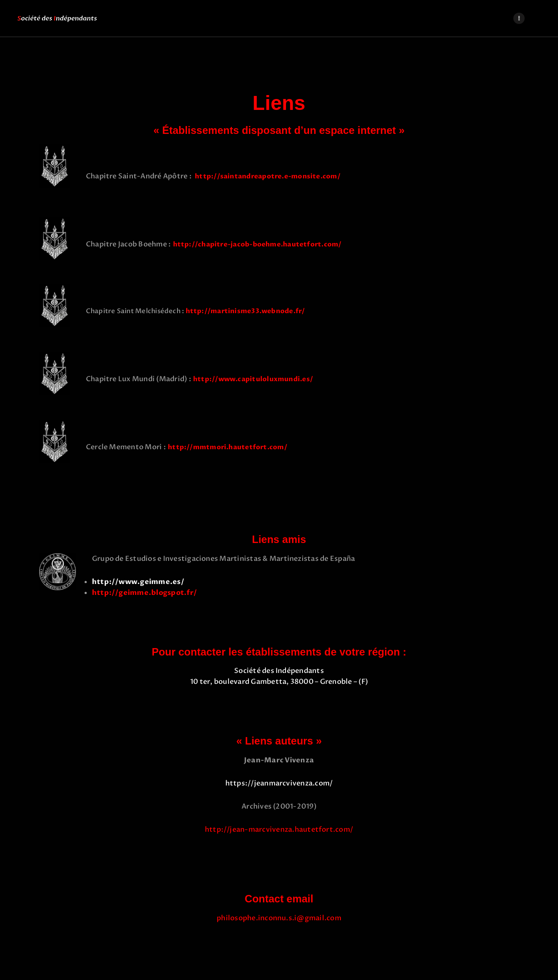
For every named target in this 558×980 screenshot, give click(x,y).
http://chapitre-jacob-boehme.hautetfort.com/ (257, 244)
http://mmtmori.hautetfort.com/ (228, 447)
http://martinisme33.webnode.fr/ (250, 311)
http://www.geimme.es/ (138, 582)
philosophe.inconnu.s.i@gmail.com (279, 918)
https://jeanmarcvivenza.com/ (279, 783)
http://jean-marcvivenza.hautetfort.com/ (279, 830)
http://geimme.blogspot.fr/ (145, 593)
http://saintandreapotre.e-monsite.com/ (267, 176)
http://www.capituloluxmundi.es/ (253, 379)
